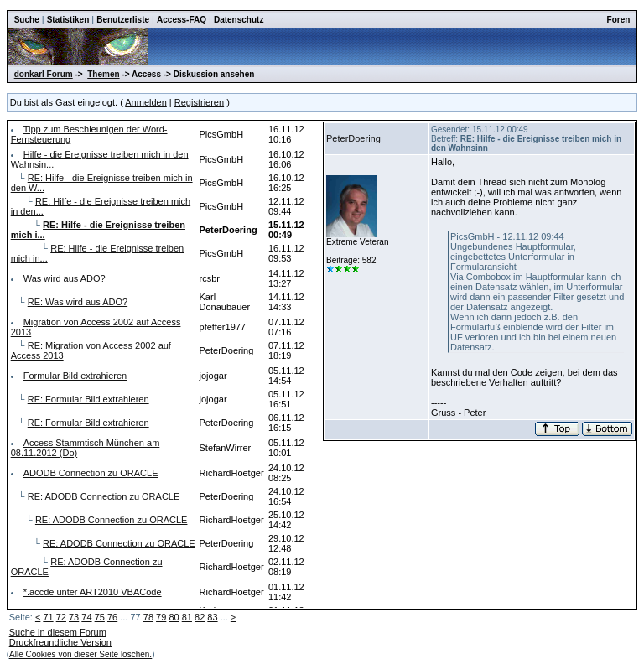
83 (212, 617)
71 (48, 617)
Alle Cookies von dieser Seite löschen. (80, 654)
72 (61, 617)
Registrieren (199, 102)
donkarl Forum (44, 74)
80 (174, 617)
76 (112, 617)
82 (200, 617)
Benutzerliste (123, 20)
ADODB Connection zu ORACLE (91, 473)
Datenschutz (239, 20)
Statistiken (68, 20)
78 (148, 617)
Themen (103, 74)
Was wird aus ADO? (65, 278)
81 (187, 617)
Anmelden (146, 102)
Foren (619, 20)
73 (74, 617)
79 (161, 617)
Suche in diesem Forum (58, 632)
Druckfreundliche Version (60, 642)
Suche (27, 20)
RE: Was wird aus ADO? (78, 302)
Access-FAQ (182, 20)
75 (100, 617)
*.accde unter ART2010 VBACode (93, 592)
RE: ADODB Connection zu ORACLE (104, 496)
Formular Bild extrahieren (75, 376)
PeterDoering (353, 138)
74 (86, 617)
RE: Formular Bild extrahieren (88, 399)
